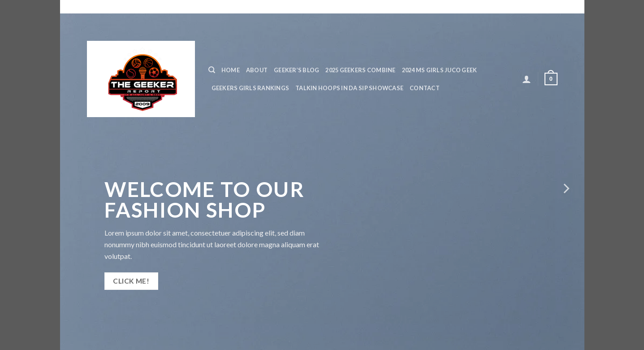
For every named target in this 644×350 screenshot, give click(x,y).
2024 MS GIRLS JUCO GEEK (440, 70)
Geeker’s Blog (296, 70)
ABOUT (257, 70)
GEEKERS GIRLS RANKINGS (251, 88)
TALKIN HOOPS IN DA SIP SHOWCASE (349, 88)
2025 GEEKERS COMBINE (360, 70)
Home (231, 70)
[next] (566, 188)
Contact (425, 88)
